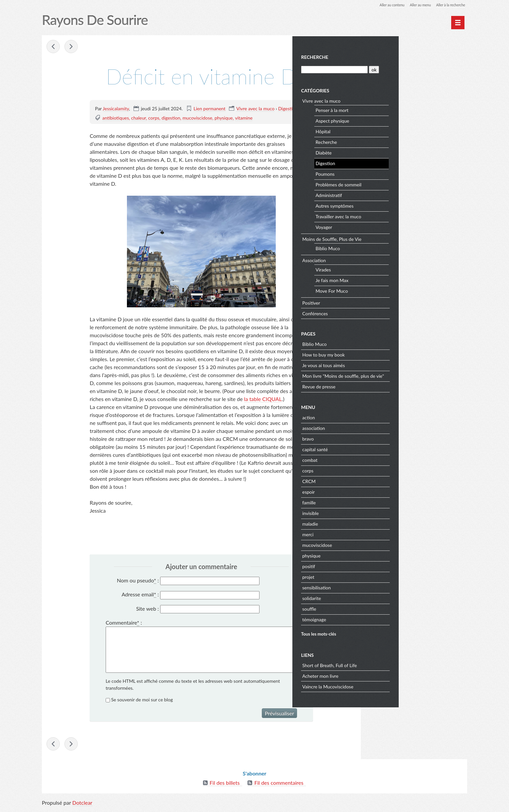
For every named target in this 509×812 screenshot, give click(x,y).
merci (378, 533)
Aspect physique (402, 120)
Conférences (385, 312)
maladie (380, 522)
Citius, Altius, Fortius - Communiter (72, 47)
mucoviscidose (197, 118)
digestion (171, 118)
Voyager (394, 226)
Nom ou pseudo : (138, 581)
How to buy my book (393, 354)
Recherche (384, 56)
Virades (393, 269)
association (383, 427)
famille (379, 501)
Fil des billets (225, 785)
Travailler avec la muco (408, 215)
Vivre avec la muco (255, 109)
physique (224, 118)
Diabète (393, 152)
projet (378, 576)
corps (154, 118)
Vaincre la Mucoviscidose (398, 685)
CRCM (379, 480)
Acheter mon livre (390, 675)
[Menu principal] (458, 23)
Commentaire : (124, 623)
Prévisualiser (279, 714)
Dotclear (82, 805)
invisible (380, 512)
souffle (379, 608)
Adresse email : (140, 595)
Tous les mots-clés (388, 633)
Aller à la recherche (449, 5)
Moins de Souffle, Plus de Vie (402, 238)
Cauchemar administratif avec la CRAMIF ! (54, 47)
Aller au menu (414, 5)
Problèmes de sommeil (408, 184)
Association (384, 259)
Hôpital (393, 130)
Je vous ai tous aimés (393, 364)
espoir (378, 491)
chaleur (139, 118)
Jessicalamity (116, 109)
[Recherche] (403, 68)
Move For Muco (402, 290)
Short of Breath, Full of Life (400, 664)
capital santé (385, 448)
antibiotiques (116, 118)
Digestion (288, 109)
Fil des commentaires (279, 785)
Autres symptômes (404, 205)
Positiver (381, 302)
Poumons (395, 173)
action (378, 416)
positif (379, 565)
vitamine (244, 118)
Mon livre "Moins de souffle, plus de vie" (413, 375)
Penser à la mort (402, 109)
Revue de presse (389, 386)
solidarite (381, 597)
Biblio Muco (398, 247)
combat (380, 459)
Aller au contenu (383, 5)
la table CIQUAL (263, 399)
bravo (378, 437)
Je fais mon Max (402, 279)
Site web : (148, 609)
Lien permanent (210, 109)
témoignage (384, 618)
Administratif (399, 194)
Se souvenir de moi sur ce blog (142, 700)
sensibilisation (386, 586)
